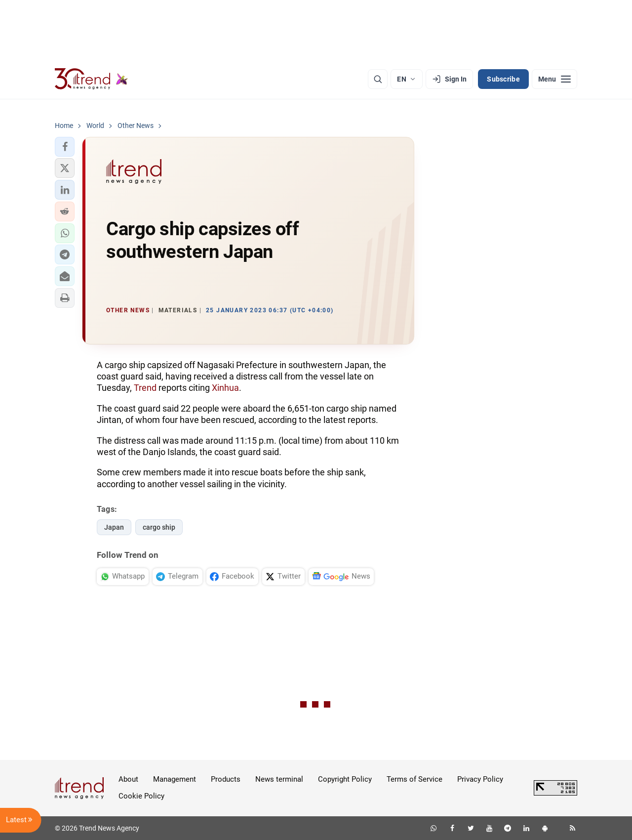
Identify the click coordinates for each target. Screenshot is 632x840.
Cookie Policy (141, 796)
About (128, 779)
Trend (145, 388)
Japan (114, 527)
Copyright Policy (345, 779)
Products (226, 779)
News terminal (279, 779)
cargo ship (159, 527)
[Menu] (554, 79)
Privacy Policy (480, 779)
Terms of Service (415, 779)
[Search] (378, 79)
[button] (65, 147)
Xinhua (225, 388)
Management (175, 779)
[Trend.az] (91, 79)
